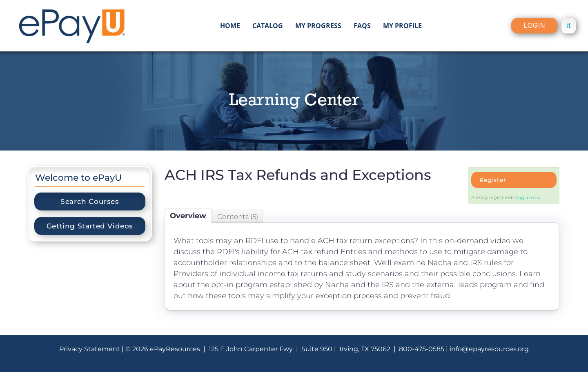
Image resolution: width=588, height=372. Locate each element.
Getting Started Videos (90, 226)
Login (534, 25)
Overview (188, 216)
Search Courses (90, 201)
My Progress (318, 26)
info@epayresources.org (489, 349)
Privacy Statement (90, 349)
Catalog (268, 26)
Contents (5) (238, 217)
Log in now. (528, 197)
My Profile (402, 26)
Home (230, 26)
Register (493, 180)
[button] (569, 25)
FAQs (362, 26)
